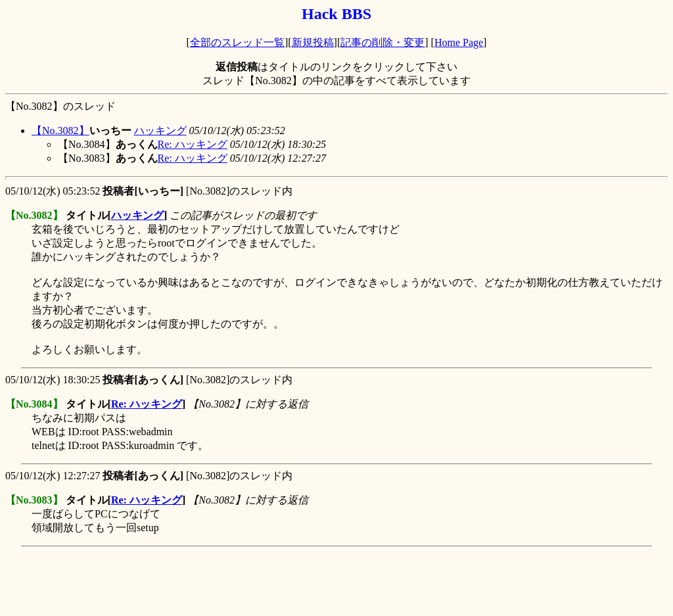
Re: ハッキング (193, 144)
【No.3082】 (60, 130)
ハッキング (160, 130)
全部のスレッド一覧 (237, 42)
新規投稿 (313, 42)
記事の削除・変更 (383, 42)
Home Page (459, 42)
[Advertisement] (244, 581)
